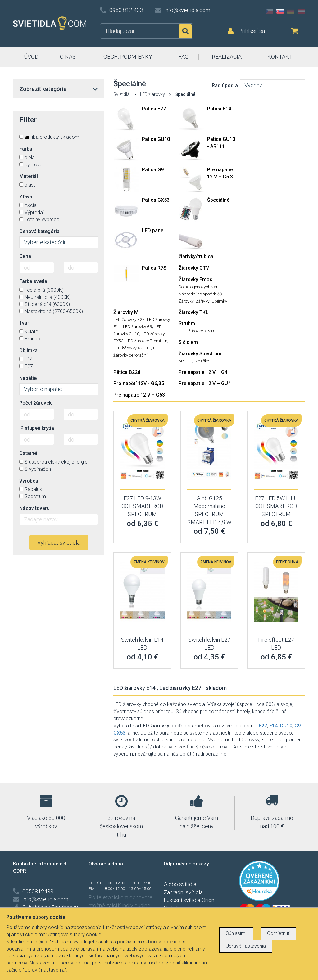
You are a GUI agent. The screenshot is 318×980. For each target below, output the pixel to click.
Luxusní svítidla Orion (189, 900)
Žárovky (186, 301)
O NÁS (68, 57)
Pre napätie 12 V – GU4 (205, 383)
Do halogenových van (199, 287)
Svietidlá (121, 94)
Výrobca (29, 481)
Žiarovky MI (127, 312)
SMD (209, 331)
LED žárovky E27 (129, 319)
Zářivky (202, 301)
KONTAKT (280, 57)
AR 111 (185, 361)
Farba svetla (33, 281)
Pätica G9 (153, 170)
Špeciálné (218, 200)
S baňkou (203, 361)
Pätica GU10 (156, 139)
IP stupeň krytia (37, 428)
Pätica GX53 (156, 200)
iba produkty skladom (49, 137)
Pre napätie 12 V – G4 (203, 372)
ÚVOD (31, 57)
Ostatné (28, 453)
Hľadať (185, 31)
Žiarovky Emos (195, 279)
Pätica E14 (219, 109)
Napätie (28, 378)
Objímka (28, 351)
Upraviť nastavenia (246, 946)
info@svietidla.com (187, 10)
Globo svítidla (180, 884)
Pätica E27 (154, 109)
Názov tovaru (34, 508)
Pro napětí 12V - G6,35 (139, 383)
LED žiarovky (152, 94)
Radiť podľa (225, 85)
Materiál (29, 176)
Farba (26, 149)
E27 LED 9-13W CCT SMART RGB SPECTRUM (142, 506)
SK (280, 11)
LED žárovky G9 (138, 326)
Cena (25, 256)
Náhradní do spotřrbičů (200, 294)
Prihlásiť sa (252, 31)
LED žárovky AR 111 (132, 348)
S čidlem (188, 342)
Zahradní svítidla (183, 892)
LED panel (153, 230)
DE (291, 11)
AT (301, 11)
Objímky (219, 301)
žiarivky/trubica (196, 256)
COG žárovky (191, 331)
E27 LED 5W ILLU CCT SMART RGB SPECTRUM (276, 506)
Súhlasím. (236, 933)
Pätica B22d (127, 372)
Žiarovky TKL (193, 312)
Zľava (26, 197)
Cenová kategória (39, 231)
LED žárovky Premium (147, 341)
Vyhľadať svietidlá (59, 543)
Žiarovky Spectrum (200, 354)
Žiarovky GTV (194, 268)
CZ (270, 11)
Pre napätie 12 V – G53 (139, 395)
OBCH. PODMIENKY (128, 57)
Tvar (24, 323)
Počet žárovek (35, 403)
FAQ (184, 57)
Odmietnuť (278, 933)
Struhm (187, 324)
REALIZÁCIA (227, 57)
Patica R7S (154, 268)
